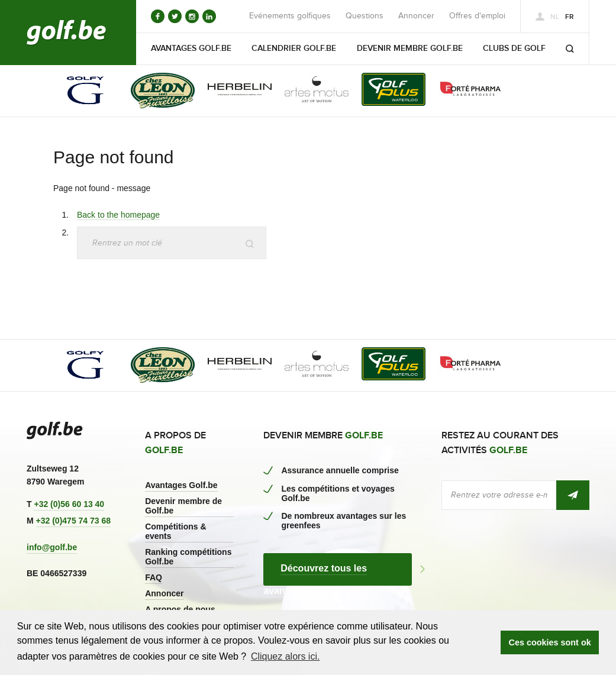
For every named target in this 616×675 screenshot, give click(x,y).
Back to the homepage (118, 215)
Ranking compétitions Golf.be (188, 557)
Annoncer (416, 16)
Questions (365, 16)
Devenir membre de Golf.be (183, 506)
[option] (78, 91)
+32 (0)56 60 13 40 (69, 504)
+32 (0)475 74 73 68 (74, 521)
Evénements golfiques (290, 16)
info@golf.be (52, 547)
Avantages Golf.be (181, 485)
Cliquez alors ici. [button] (285, 656)
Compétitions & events (175, 531)
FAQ (154, 577)
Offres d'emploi (477, 16)
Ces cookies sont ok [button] (550, 642)
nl (555, 17)
